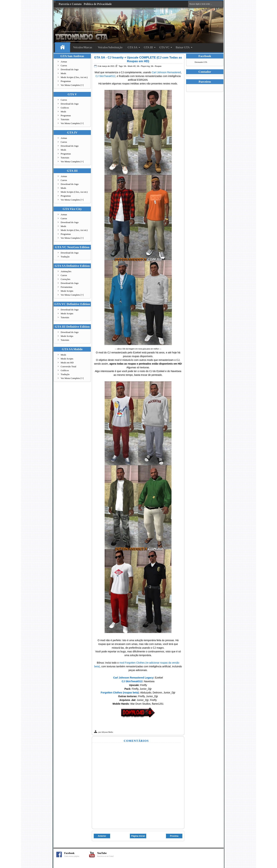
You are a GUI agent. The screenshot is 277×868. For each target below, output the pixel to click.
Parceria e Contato (70, 4)
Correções (65, 279)
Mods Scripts (67, 291)
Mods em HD (67, 363)
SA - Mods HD (130, 66)
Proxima (174, 836)
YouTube (110, 855)
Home (63, 48)
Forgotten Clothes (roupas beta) (120, 693)
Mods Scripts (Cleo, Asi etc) (74, 77)
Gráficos (65, 108)
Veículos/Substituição (110, 47)
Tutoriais (65, 119)
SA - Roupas (156, 66)
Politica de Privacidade (98, 4)
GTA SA (132, 47)
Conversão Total (68, 366)
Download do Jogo (70, 69)
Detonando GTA (201, 62)
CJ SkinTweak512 (105, 76)
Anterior (102, 836)
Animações (66, 271)
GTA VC (164, 47)
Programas (66, 81)
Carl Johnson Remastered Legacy (133, 678)
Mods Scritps (67, 336)
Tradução (65, 257)
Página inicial (138, 836)
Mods (63, 73)
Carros (64, 66)
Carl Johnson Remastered (166, 72)
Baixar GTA (183, 47)
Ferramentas (67, 287)
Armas (64, 62)
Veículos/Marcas (83, 47)
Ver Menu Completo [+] (72, 85)
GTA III (148, 47)
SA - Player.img (143, 66)
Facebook (77, 855)
